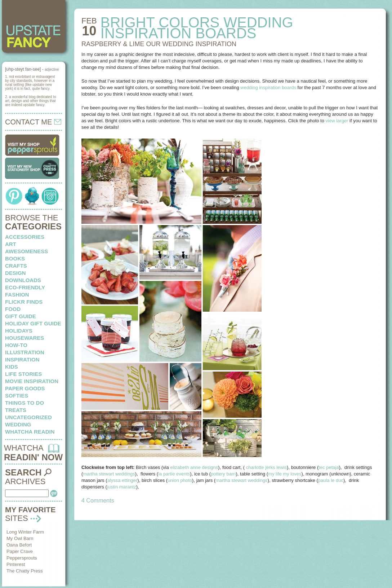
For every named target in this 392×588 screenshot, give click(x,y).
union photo (180, 480)
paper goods (25, 388)
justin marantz (122, 487)
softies (17, 396)
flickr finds (24, 302)
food (13, 309)
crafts (16, 266)
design (15, 273)
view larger (337, 121)
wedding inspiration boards (268, 87)
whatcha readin (30, 432)
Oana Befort (19, 545)
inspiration (22, 359)
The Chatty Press (24, 571)
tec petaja (329, 467)
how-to (16, 345)
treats (16, 410)
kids (12, 367)
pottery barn (223, 474)
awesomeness (26, 251)
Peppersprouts (22, 558)
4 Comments (98, 501)
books (15, 258)
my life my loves (285, 474)
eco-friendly (25, 287)
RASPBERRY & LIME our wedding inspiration (159, 44)
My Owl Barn (20, 538)
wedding (18, 424)
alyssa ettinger (122, 480)
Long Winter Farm (25, 532)
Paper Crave (20, 551)
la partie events (174, 474)
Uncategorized (28, 417)
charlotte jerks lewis (266, 467)
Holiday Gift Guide (33, 323)
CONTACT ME (33, 122)
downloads (23, 280)
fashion (17, 295)
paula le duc (331, 480)
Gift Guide (21, 316)
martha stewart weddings (109, 474)
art (11, 244)
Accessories (25, 237)
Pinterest (16, 564)
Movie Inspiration (32, 381)
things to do (24, 403)
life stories (23, 374)
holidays (19, 331)
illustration (25, 352)
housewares (24, 338)
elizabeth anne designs (194, 467)
